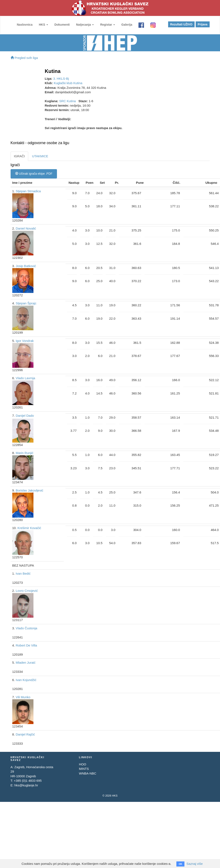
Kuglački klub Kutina (68, 83)
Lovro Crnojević (27, 591)
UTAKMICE (40, 156)
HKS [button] (44, 25)
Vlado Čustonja (26, 628)
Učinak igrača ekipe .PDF (34, 174)
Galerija (127, 25)
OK (181, 864)
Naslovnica (25, 25)
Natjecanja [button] (85, 25)
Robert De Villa (26, 645)
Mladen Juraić (26, 662)
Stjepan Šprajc (26, 303)
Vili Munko (23, 697)
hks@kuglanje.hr (26, 785)
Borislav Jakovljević (29, 490)
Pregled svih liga (24, 58)
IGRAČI (19, 156)
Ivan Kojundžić (26, 680)
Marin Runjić (24, 453)
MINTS (84, 769)
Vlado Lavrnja (25, 378)
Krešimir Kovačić (29, 528)
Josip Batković (26, 266)
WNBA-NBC (88, 773)
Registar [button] (108, 25)
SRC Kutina (68, 101)
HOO (83, 764)
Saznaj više (195, 864)
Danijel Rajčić (25, 734)
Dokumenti (62, 25)
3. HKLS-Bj (61, 79)
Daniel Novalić (26, 228)
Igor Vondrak (25, 341)
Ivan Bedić (23, 573)
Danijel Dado (25, 416)
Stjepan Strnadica (28, 191)
